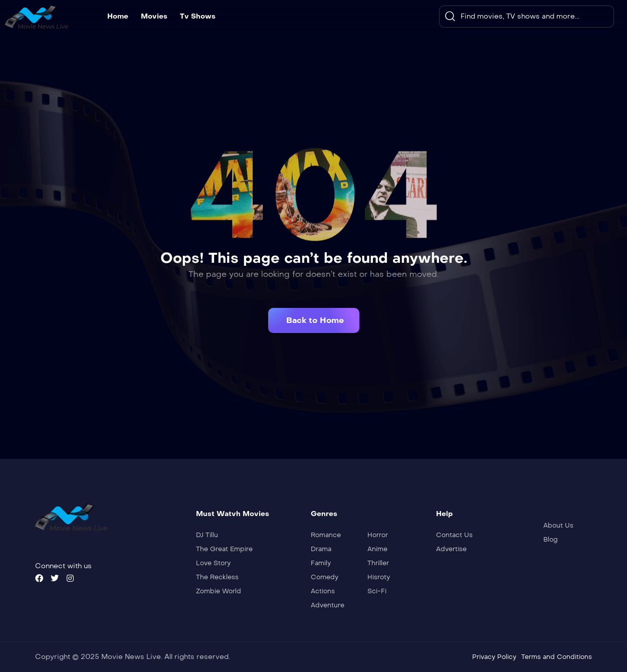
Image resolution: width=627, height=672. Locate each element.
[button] (314, 320)
